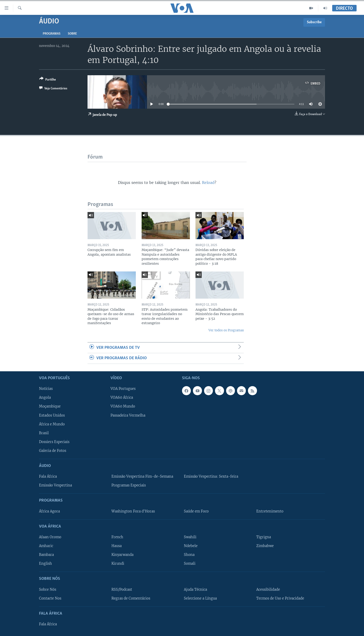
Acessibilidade (268, 589)
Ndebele (191, 546)
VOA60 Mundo (123, 406)
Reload (208, 183)
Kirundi (118, 564)
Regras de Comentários (131, 598)
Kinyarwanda (122, 555)
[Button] (48, 80)
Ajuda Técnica (195, 589)
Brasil (44, 433)
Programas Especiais (129, 485)
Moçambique (50, 406)
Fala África (48, 476)
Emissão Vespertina (55, 485)
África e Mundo (52, 424)
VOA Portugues (123, 389)
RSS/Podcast (122, 589)
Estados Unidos (52, 415)
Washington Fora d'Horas (133, 511)
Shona (189, 555)
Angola (45, 398)
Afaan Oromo (50, 537)
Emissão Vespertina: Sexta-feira (211, 476)
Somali (190, 564)
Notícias (46, 389)
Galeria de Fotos (53, 450)
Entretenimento (270, 511)
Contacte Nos (50, 598)
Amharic (46, 546)
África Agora (49, 511)
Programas (52, 34)
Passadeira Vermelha (128, 415)
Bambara (46, 555)
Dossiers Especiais (54, 442)
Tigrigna (264, 537)
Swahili (190, 537)
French (117, 537)
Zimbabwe (265, 546)
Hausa (117, 546)
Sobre (72, 34)
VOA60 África (122, 398)
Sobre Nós (48, 589)
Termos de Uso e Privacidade (280, 598)
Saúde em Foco (196, 511)
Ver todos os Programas (226, 330)
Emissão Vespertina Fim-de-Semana (142, 476)
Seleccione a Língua (200, 598)
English (45, 564)
